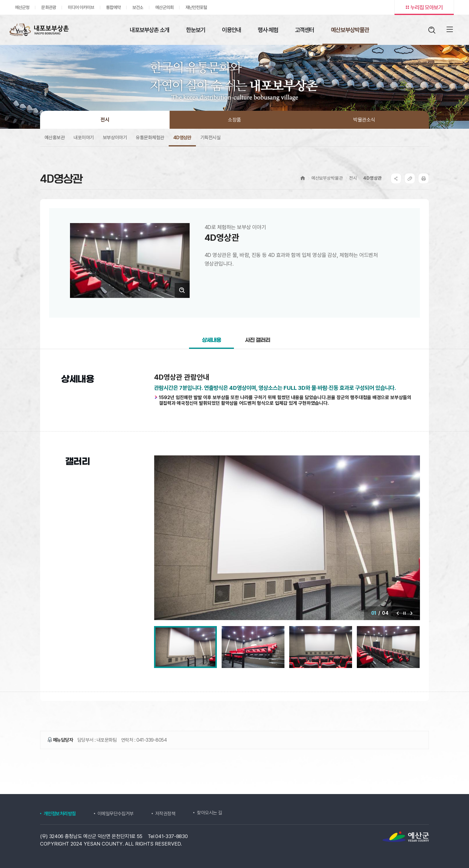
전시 (353, 178)
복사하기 (410, 178)
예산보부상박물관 (327, 178)
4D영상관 (372, 178)
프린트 (424, 178)
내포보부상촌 (39, 30)
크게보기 (182, 290)
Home (303, 178)
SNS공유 (396, 178)
